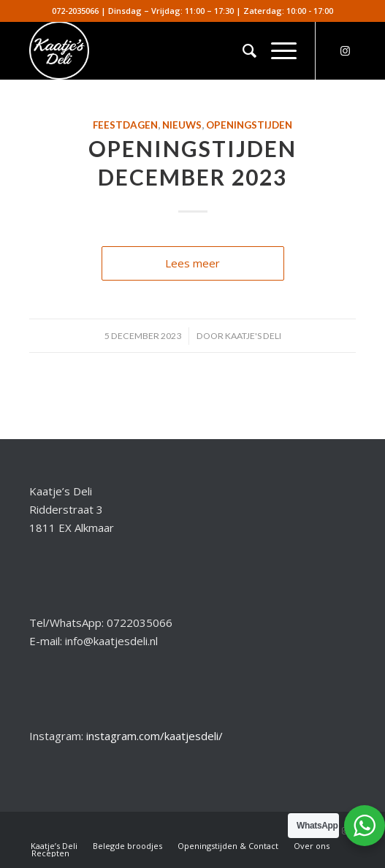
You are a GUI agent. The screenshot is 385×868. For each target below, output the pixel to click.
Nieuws (182, 125)
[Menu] (277, 50)
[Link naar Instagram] (345, 51)
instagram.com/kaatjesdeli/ (155, 736)
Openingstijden (249, 125)
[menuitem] (242, 50)
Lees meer (192, 263)
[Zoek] (242, 50)
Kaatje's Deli (253, 336)
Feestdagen (125, 125)
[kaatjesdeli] (160, 50)
